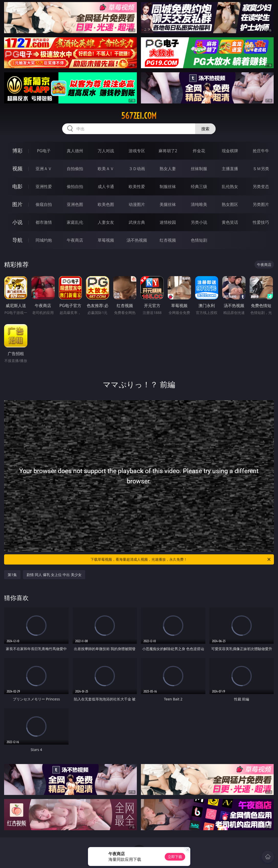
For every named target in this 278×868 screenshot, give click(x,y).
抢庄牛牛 (261, 151)
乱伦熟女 (230, 186)
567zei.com (139, 116)
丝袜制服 (199, 169)
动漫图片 (137, 204)
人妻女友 (106, 222)
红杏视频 (168, 240)
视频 (17, 168)
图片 (17, 204)
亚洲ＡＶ (44, 169)
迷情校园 (168, 222)
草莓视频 (106, 240)
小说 (17, 222)
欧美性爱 (137, 186)
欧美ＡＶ (106, 169)
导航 (17, 240)
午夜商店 (75, 240)
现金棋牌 (230, 151)
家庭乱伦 (75, 222)
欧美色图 (106, 204)
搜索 (205, 129)
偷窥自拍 (44, 204)
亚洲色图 (75, 204)
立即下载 (175, 857)
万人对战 (106, 151)
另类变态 (261, 186)
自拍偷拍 (75, 169)
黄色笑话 (230, 222)
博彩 (17, 151)
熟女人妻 (168, 169)
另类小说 (199, 222)
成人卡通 (106, 186)
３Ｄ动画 (137, 169)
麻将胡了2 (168, 151)
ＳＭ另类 (261, 169)
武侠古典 (137, 222)
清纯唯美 (199, 204)
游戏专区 (137, 151)
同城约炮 (44, 240)
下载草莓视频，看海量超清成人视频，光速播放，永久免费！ (181, 559)
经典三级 (199, 186)
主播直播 (230, 169)
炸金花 (199, 151)
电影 (17, 186)
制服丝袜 (168, 186)
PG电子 (44, 151)
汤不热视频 (137, 240)
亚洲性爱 (44, 186)
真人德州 (75, 151)
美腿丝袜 (168, 204)
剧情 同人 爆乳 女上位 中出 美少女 (54, 575)
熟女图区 (230, 204)
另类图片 (261, 204)
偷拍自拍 (75, 186)
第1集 (12, 575)
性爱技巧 (261, 222)
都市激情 (44, 222)
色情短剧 (199, 240)
